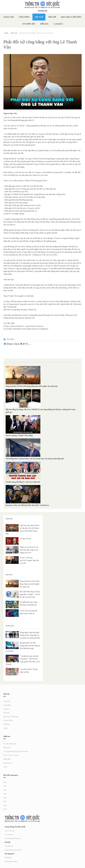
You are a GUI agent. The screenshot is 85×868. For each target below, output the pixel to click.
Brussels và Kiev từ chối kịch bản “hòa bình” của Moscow (27, 505)
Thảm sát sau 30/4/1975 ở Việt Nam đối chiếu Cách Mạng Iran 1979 (29, 550)
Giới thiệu (8, 858)
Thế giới (52, 17)
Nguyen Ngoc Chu (10, 113)
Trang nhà (9, 17)
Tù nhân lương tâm (10, 744)
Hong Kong (7, 763)
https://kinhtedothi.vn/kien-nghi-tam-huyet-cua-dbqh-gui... (29, 329)
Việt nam (39, 17)
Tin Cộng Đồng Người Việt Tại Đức (16, 751)
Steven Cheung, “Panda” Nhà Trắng (19, 435)
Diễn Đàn (44, 24)
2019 (5, 809)
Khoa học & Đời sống (71, 17)
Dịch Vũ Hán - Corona (11, 755)
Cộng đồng (24, 17)
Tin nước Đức (29, 24)
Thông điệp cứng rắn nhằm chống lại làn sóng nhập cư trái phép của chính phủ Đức (30, 635)
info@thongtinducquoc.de (13, 850)
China (5, 767)
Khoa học (9, 575)
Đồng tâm (7, 748)
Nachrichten (10, 626)
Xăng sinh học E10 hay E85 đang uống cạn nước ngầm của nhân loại (32, 386)
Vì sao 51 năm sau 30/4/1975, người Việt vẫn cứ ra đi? (29, 560)
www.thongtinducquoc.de (13, 838)
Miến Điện (7, 759)
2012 (5, 782)
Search (59, 24)
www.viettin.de (10, 831)
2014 (5, 790)
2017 (5, 802)
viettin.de (42, 11)
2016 (5, 798)
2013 (5, 786)
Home (6, 33)
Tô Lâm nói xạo (25, 539)
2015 (5, 794)
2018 (5, 805)
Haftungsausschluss (11, 861)
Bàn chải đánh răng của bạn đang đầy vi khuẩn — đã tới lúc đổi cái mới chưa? (30, 594)
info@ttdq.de (9, 846)
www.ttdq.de (9, 835)
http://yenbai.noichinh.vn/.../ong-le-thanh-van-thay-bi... (25, 326)
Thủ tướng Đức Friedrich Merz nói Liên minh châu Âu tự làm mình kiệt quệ (35, 459)
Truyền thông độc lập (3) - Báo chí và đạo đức (23, 482)
